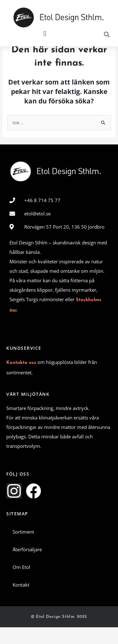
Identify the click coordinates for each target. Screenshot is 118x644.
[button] (45, 34)
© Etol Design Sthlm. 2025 (59, 634)
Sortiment (23, 549)
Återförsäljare (27, 566)
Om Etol (21, 584)
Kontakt (21, 602)
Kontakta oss (21, 380)
